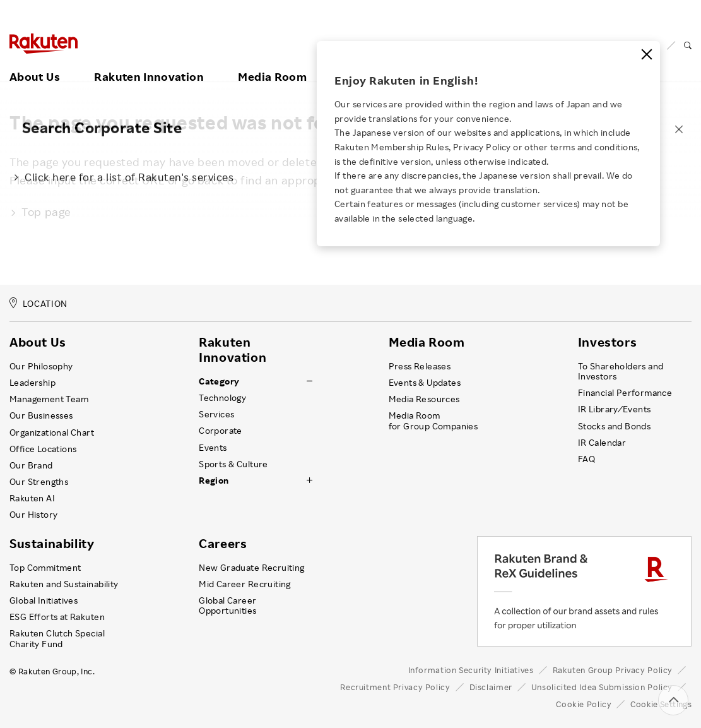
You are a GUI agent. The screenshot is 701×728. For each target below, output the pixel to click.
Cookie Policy (584, 704)
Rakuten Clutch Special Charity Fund (57, 638)
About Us (35, 61)
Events (213, 448)
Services (216, 414)
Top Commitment (45, 568)
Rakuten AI (32, 498)
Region (214, 480)
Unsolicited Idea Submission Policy (602, 687)
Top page (40, 212)
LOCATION (38, 303)
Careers (223, 544)
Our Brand (31, 465)
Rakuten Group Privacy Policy (613, 670)
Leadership (32, 383)
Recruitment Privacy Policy (395, 687)
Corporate (221, 431)
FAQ (586, 459)
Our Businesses (41, 415)
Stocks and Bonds (614, 426)
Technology (222, 398)
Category (219, 381)
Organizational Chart (52, 433)
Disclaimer (491, 687)
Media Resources (424, 399)
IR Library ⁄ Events (615, 409)
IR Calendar (602, 443)
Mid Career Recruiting (245, 584)
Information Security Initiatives (471, 670)
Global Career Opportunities (227, 606)
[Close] (647, 54)
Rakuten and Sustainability (64, 584)
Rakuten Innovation (149, 61)
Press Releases (420, 366)
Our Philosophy (41, 366)
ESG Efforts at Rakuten (57, 617)
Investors (607, 342)
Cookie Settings (661, 704)
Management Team (49, 399)
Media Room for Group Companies (433, 421)
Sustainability (52, 544)
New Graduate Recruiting (251, 568)
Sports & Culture (233, 464)
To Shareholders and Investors (621, 371)
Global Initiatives (44, 600)
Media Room (272, 61)
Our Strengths (39, 482)
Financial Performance (625, 393)
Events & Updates (425, 383)
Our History (33, 515)
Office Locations (43, 449)
